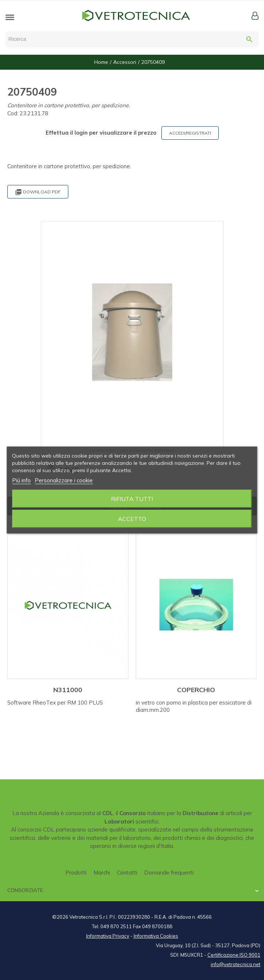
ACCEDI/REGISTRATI (190, 133)
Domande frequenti (169, 873)
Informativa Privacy (108, 936)
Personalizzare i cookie (64, 480)
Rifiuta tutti (132, 499)
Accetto (132, 519)
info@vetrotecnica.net (236, 964)
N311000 (68, 690)
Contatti (127, 873)
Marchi (102, 873)
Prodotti (76, 873)
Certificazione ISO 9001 (234, 955)
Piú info (21, 480)
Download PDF (38, 192)
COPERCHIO (196, 690)
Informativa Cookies (156, 936)
